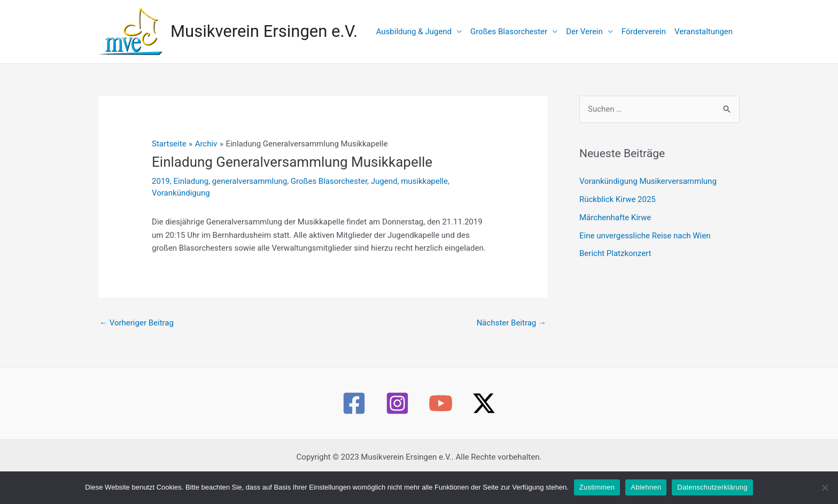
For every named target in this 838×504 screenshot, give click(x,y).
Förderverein (644, 32)
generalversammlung (250, 181)
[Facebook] (354, 403)
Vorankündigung (181, 193)
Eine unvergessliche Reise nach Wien (645, 236)
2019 (161, 181)
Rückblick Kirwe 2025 (618, 199)
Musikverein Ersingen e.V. (264, 31)
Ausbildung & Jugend (414, 32)
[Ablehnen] (825, 487)
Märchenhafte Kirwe (615, 218)
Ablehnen (646, 487)
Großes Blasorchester (509, 32)
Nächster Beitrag (511, 323)
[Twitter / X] (484, 403)
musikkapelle (424, 181)
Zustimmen (597, 487)
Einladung (191, 181)
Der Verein (584, 32)
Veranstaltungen (704, 32)
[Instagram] (397, 403)
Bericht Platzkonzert (615, 253)
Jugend (384, 181)
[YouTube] (441, 403)
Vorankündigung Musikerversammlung (648, 181)
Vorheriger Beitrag (137, 323)
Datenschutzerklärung (712, 487)
